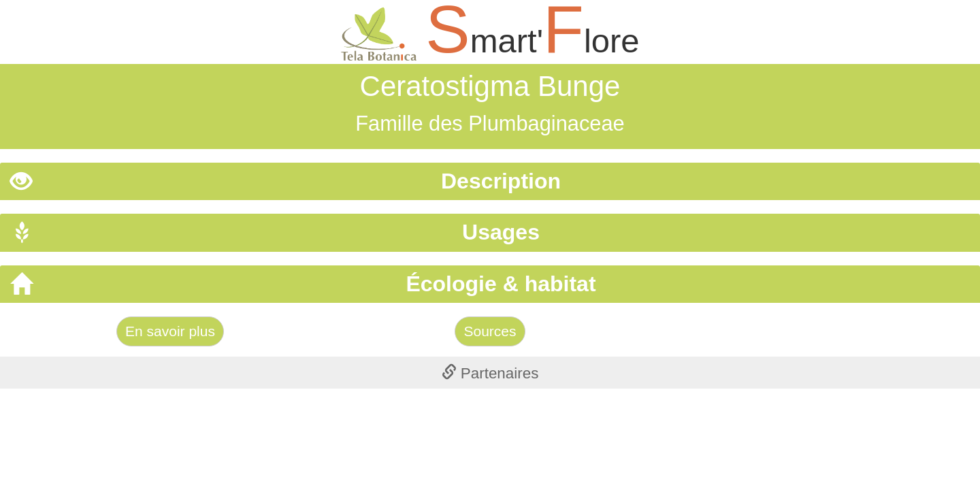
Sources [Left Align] (490, 331)
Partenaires (490, 373)
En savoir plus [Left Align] (170, 331)
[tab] (490, 181)
